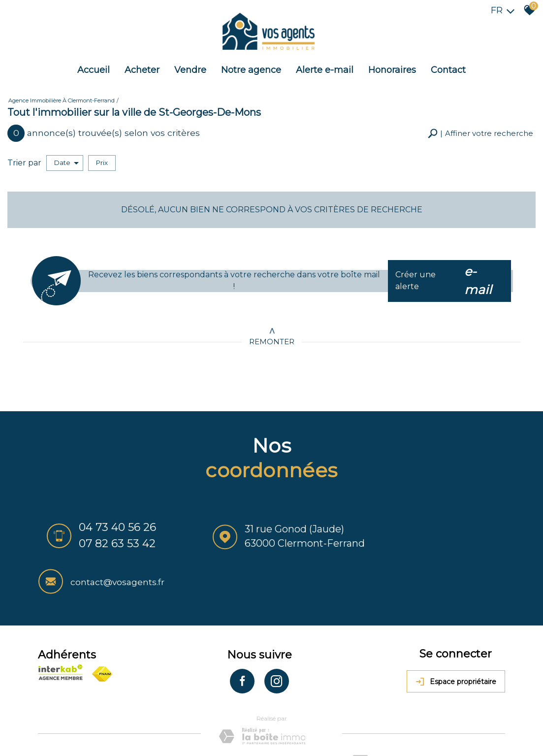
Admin (217, 717)
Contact (448, 66)
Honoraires (392, 66)
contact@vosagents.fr (464, 532)
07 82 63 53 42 (111, 539)
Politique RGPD (65, 726)
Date (66, 157)
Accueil (94, 66)
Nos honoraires (161, 717)
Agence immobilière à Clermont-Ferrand (62, 96)
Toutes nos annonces (264, 717)
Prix (102, 157)
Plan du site (59, 717)
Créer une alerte (451, 274)
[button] (480, 128)
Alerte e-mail (325, 66)
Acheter (142, 66)
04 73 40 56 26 (112, 522)
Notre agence (251, 66)
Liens (196, 717)
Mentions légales (107, 717)
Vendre (190, 66)
